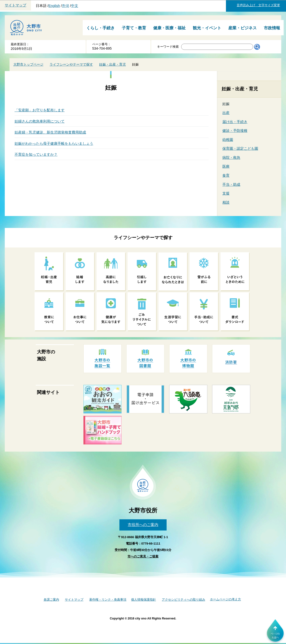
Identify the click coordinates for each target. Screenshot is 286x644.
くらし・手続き (100, 28)
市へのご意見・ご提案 (143, 556)
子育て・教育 (134, 28)
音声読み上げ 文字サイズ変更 (258, 5)
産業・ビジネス (243, 28)
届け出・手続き (235, 122)
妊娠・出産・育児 (112, 64)
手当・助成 (231, 184)
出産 (226, 113)
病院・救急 (231, 157)
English (54, 6)
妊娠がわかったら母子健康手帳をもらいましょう (54, 143)
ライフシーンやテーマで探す (71, 64)
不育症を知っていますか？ (36, 154)
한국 (66, 6)
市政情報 (272, 28)
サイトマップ (15, 5)
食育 (226, 175)
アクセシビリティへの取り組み (184, 600)
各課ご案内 (51, 600)
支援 (226, 193)
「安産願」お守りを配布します (40, 110)
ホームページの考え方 (225, 599)
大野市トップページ (28, 64)
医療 (226, 166)
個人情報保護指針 (143, 600)
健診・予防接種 (235, 131)
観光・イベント (207, 28)
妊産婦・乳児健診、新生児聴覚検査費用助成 (50, 132)
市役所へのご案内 (143, 525)
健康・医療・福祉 (169, 28)
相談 (226, 202)
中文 (75, 6)
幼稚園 (228, 140)
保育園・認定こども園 (240, 148)
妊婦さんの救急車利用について (40, 121)
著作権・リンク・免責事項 (108, 600)
